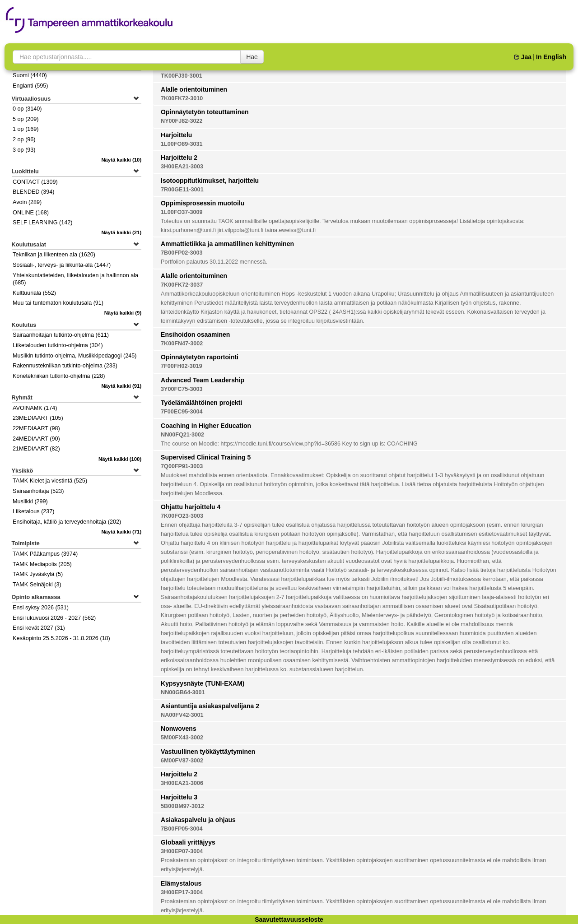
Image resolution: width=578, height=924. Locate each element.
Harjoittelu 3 (179, 797)
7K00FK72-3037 (182, 285)
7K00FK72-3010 (182, 98)
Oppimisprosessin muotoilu (203, 203)
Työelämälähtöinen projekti (201, 403)
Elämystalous (181, 883)
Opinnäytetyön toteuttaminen (205, 112)
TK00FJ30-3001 (182, 76)
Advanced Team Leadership (203, 380)
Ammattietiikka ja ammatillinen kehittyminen (227, 244)
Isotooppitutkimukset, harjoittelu (210, 181)
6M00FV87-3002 (182, 761)
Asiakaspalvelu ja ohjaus (198, 820)
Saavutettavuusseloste (289, 919)
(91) (121, 386)
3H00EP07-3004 (182, 851)
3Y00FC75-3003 (182, 389)
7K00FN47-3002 (182, 344)
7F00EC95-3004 (182, 412)
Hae (252, 57)
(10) (121, 160)
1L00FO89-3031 (182, 144)
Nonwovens (179, 729)
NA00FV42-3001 (182, 715)
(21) (121, 232)
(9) (123, 313)
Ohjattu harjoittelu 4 (191, 507)
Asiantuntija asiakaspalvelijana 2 (210, 706)
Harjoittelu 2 (179, 158)
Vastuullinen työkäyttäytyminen (208, 752)
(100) (120, 459)
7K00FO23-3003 (182, 516)
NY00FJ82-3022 (182, 121)
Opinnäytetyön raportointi (200, 357)
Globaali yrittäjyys (188, 842)
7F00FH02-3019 (182, 366)
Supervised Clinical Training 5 (206, 457)
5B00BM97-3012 (182, 806)
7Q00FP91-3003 (182, 466)
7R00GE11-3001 (182, 190)
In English (551, 57)
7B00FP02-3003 (182, 253)
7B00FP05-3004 (182, 829)
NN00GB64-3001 (183, 692)
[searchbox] (127, 57)
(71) (121, 532)
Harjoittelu (176, 135)
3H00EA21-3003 (182, 167)
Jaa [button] (523, 57)
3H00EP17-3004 (182, 892)
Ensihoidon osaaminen (195, 334)
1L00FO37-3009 (182, 212)
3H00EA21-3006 (182, 783)
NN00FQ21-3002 (182, 435)
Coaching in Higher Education (206, 426)
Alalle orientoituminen (194, 89)
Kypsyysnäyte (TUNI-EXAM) (203, 683)
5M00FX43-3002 (182, 738)
